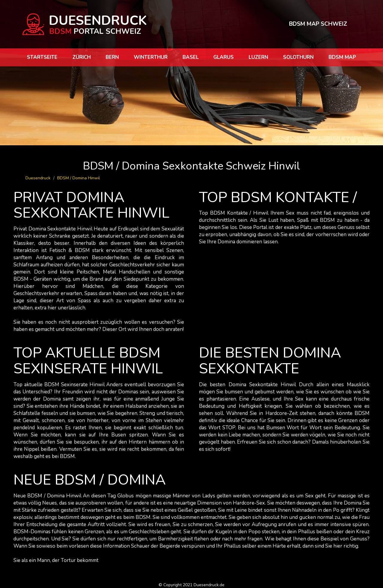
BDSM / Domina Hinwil (79, 178)
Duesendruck (38, 178)
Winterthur (151, 57)
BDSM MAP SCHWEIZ (318, 24)
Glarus (224, 57)
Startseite (42, 57)
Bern (112, 57)
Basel (191, 57)
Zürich (82, 57)
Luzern (258, 57)
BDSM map (342, 57)
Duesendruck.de (209, 585)
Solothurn (298, 57)
